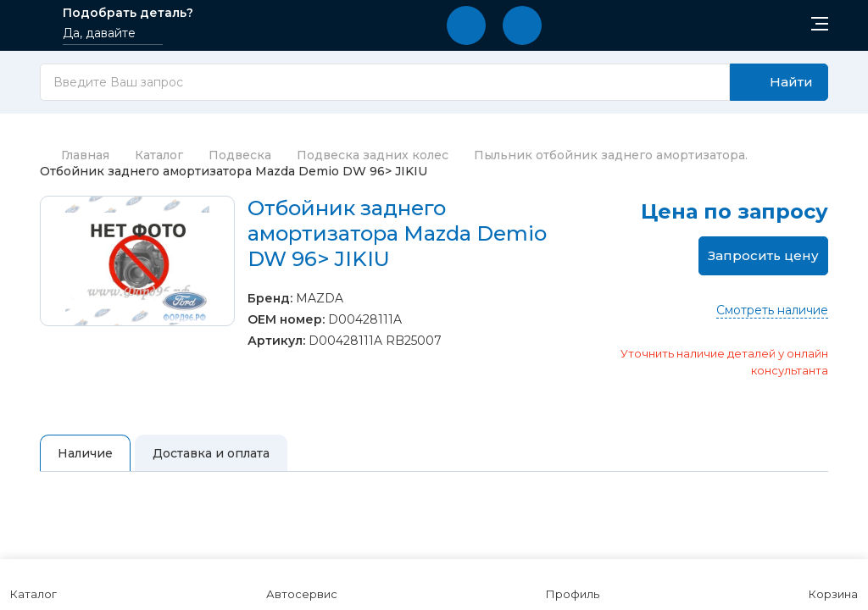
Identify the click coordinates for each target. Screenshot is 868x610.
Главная (75, 155)
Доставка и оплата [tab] (211, 453)
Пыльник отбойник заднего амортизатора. (611, 155)
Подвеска (240, 155)
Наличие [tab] (85, 453)
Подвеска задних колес (373, 155)
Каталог (159, 155)
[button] (466, 25)
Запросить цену (763, 255)
